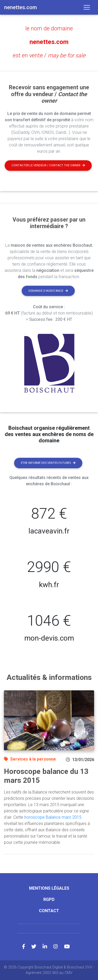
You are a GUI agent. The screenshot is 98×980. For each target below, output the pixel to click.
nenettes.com (49, 42)
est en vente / (49, 55)
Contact (49, 911)
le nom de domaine (49, 28)
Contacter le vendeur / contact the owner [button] (48, 165)
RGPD (49, 899)
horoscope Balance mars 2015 (53, 817)
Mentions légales (49, 888)
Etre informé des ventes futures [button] (48, 463)
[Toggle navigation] (87, 7)
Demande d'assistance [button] (48, 291)
